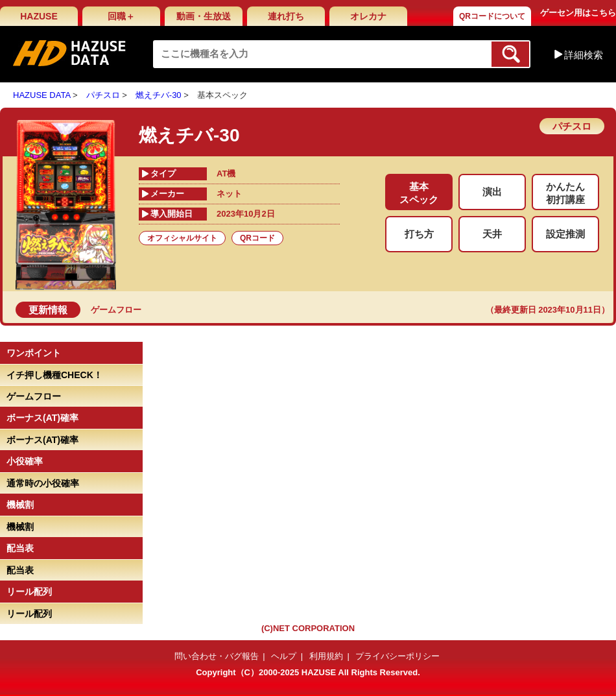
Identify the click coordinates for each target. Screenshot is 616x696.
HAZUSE (39, 16)
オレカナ (368, 16)
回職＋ (121, 16)
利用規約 (326, 656)
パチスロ (103, 95)
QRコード (257, 238)
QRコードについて (492, 16)
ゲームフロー (116, 310)
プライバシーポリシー (397, 656)
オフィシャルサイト (182, 238)
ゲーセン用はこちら (578, 13)
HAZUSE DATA (41, 95)
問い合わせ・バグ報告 (217, 656)
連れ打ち (286, 16)
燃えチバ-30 (159, 95)
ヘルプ (284, 656)
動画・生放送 (204, 16)
